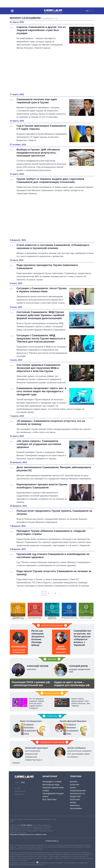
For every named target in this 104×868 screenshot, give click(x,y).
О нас (18, 788)
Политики (52, 716)
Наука (73, 788)
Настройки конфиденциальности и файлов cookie (28, 834)
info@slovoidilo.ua (52, 841)
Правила (19, 794)
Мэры (45, 797)
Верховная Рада (51, 785)
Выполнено (29, 727)
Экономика (76, 808)
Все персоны (49, 799)
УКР (87, 11)
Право (73, 802)
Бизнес (74, 782)
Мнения (52, 659)
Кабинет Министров (53, 788)
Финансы (75, 805)
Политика (75, 799)
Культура (75, 785)
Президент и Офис (52, 782)
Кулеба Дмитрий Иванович (73, 721)
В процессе (29, 724)
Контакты (20, 791)
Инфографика (52, 693)
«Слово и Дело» (26, 825)
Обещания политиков (52, 742)
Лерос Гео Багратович (31, 721)
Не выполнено (30, 731)
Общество (75, 797)
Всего (27, 734)
